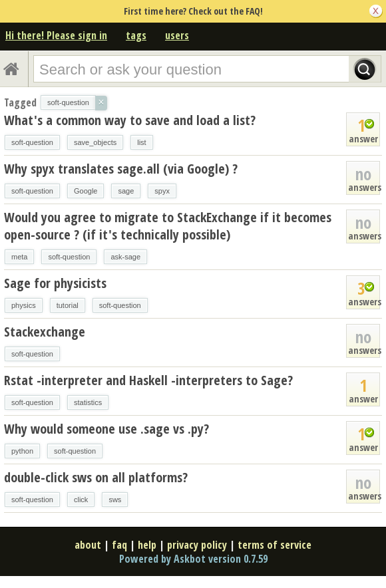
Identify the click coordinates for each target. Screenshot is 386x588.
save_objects (95, 142)
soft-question (32, 142)
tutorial (68, 305)
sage (126, 191)
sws (115, 500)
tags (136, 35)
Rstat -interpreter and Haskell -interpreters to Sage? (148, 380)
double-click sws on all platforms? (96, 477)
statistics (88, 402)
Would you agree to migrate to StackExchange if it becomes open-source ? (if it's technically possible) (168, 226)
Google (86, 191)
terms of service (275, 545)
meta (19, 257)
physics (24, 305)
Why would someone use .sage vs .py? (106, 429)
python (22, 451)
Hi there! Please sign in (56, 35)
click (81, 500)
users (177, 35)
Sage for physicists (55, 283)
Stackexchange (45, 332)
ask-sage (125, 257)
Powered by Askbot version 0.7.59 (193, 559)
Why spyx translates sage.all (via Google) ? (121, 169)
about (88, 545)
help (147, 545)
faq (119, 545)
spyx (162, 191)
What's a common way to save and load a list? (130, 120)
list (141, 142)
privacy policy (197, 545)
